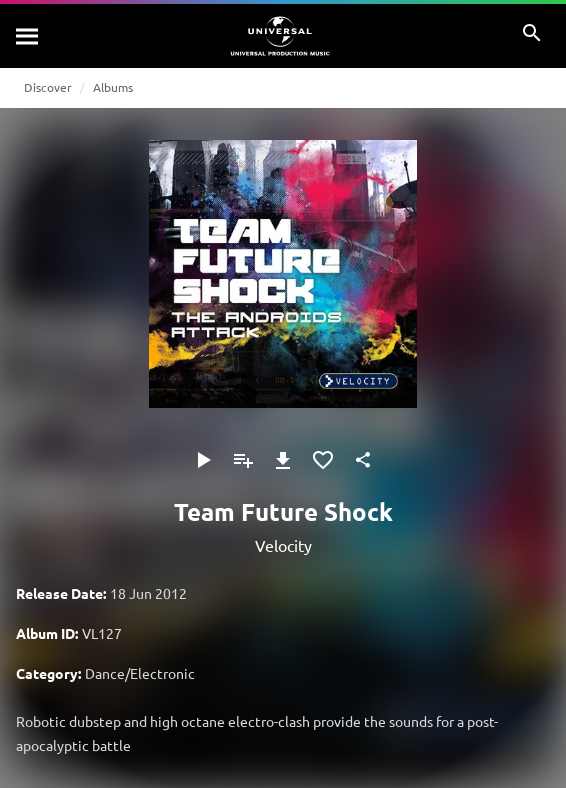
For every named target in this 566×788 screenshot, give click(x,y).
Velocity (283, 545)
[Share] (363, 460)
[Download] (283, 460)
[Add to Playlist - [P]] (243, 460)
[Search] (28, 36)
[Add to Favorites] (323, 460)
